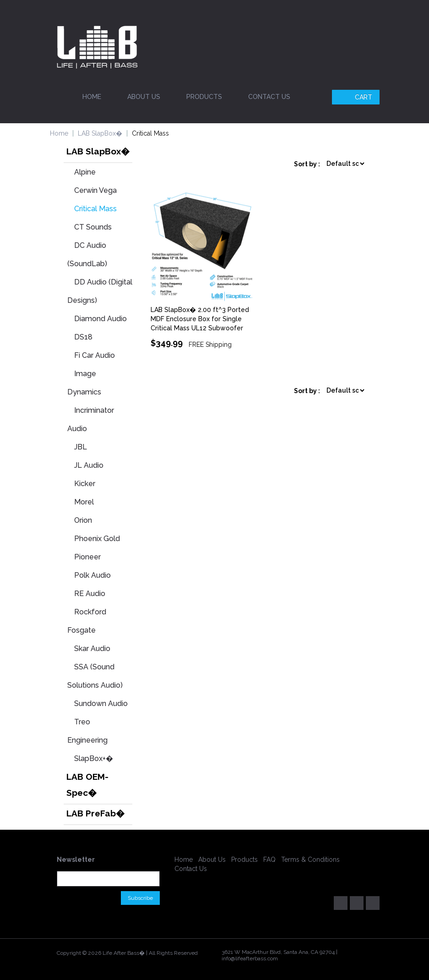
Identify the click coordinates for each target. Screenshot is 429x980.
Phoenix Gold (97, 539)
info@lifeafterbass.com (250, 958)
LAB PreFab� (95, 813)
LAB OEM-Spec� (87, 785)
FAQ (269, 860)
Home (92, 97)
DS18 (83, 337)
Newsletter (76, 860)
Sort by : (307, 164)
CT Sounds (93, 227)
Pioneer (87, 557)
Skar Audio (92, 649)
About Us (144, 97)
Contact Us (269, 97)
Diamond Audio (100, 319)
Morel (84, 502)
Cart (357, 97)
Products (204, 97)
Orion (83, 520)
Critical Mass (95, 209)
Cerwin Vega (95, 190)
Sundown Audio (101, 704)
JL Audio (89, 465)
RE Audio (90, 594)
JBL (81, 447)
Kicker (85, 484)
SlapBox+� (94, 758)
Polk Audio (92, 575)
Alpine (85, 172)
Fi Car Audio (95, 355)
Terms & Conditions (310, 860)
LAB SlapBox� (100, 133)
